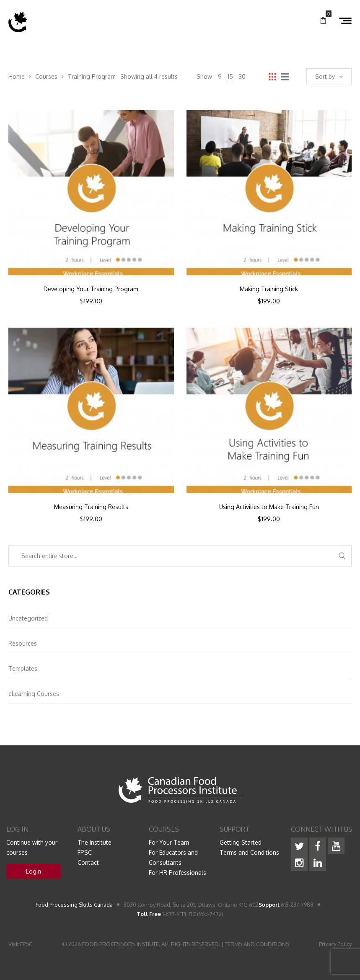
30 (242, 76)
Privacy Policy (335, 944)
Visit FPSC (20, 944)
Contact (88, 862)
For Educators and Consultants (173, 857)
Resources (23, 643)
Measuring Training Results (91, 507)
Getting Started (241, 842)
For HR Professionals (177, 873)
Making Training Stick (269, 289)
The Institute (95, 842)
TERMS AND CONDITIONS (257, 944)
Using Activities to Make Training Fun (269, 507)
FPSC (85, 852)
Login (34, 871)
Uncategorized (28, 618)
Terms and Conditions (249, 852)
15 (230, 76)
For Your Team (169, 842)
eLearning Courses (34, 694)
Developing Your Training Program (91, 289)
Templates (23, 668)
